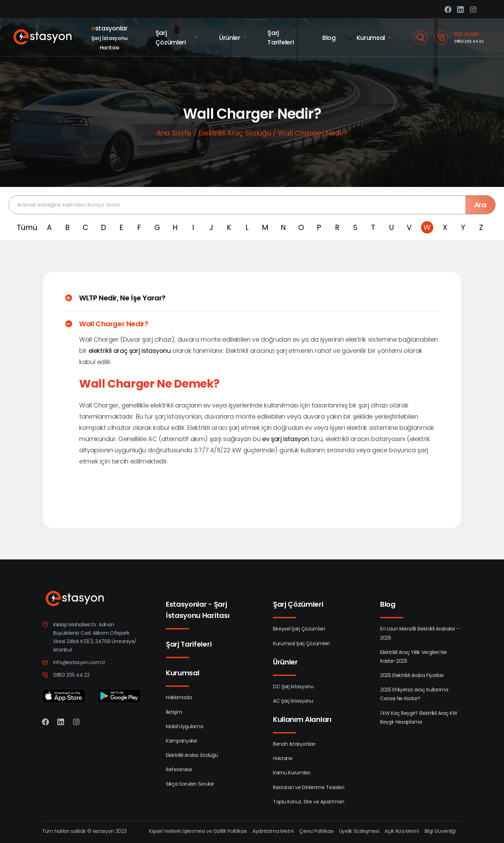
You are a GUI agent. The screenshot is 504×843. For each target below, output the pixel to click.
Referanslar (179, 769)
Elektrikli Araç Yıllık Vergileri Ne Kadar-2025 (414, 657)
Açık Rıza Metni (402, 831)
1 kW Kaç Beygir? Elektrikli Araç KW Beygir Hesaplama (419, 717)
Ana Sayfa (174, 133)
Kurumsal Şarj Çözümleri (301, 643)
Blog (329, 38)
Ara (480, 205)
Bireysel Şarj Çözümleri (299, 629)
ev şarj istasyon (285, 439)
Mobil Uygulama (185, 726)
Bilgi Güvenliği (440, 831)
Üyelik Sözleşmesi (359, 831)
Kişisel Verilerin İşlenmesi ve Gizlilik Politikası (198, 831)
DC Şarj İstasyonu (293, 687)
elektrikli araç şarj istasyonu (130, 351)
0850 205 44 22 (469, 41)
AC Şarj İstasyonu (293, 701)
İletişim (174, 712)
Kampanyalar (181, 741)
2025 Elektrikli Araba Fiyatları (412, 675)
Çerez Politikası (316, 831)
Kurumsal (374, 38)
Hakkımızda (179, 697)
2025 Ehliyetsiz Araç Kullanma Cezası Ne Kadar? (414, 694)
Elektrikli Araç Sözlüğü (235, 133)
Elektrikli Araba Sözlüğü (192, 755)
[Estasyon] (43, 37)
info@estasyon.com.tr (79, 662)
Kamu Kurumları (292, 773)
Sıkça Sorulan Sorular (190, 784)
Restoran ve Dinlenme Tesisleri (309, 787)
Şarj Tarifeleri (281, 37)
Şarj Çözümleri (177, 37)
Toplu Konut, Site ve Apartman (309, 802)
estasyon (103, 831)
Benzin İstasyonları (294, 744)
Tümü (27, 227)
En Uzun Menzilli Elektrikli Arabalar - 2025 (420, 633)
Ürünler (233, 38)
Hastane (283, 758)
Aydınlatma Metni (273, 831)
